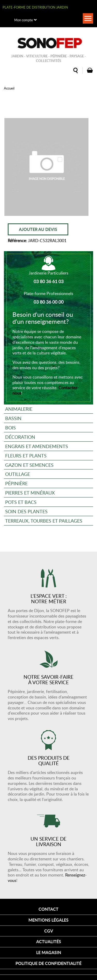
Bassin (13, 418)
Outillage (18, 474)
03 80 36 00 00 (49, 302)
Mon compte (24, 20)
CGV (49, 931)
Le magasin (49, 952)
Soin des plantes (26, 511)
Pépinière (16, 483)
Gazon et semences (29, 465)
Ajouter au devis (38, 229)
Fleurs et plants (26, 455)
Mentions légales (48, 920)
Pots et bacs (21, 502)
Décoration (20, 437)
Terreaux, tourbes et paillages (44, 521)
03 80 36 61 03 (49, 281)
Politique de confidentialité (48, 963)
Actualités (49, 941)
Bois (10, 427)
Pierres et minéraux (30, 493)
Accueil (9, 88)
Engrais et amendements (37, 446)
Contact (48, 909)
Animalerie (19, 409)
